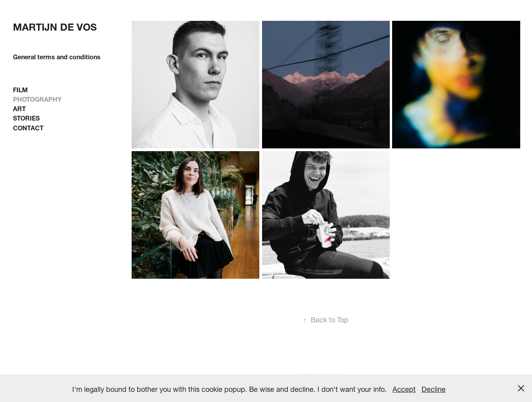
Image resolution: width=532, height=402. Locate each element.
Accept (404, 388)
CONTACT (28, 127)
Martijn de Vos (55, 26)
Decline (434, 388)
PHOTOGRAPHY (37, 98)
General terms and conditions (57, 56)
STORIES (26, 117)
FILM (20, 89)
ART (19, 108)
